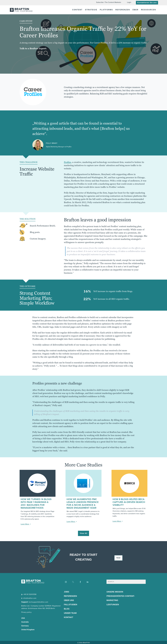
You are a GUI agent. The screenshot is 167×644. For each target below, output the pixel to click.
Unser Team (70, 613)
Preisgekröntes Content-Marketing (121, 598)
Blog (67, 609)
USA (23, 618)
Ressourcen (148, 10)
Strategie (91, 10)
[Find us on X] (73, 582)
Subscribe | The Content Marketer (109, 2)
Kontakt (69, 617)
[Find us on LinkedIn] (88, 582)
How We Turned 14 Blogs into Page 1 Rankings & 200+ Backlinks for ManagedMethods (36, 504)
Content (77, 10)
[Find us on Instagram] (66, 582)
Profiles (68, 162)
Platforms (106, 10)
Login (129, 2)
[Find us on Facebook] (80, 582)
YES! (118, 558)
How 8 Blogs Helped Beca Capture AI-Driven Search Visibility (129, 502)
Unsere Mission (115, 592)
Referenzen (123, 10)
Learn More (25, 524)
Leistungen (113, 605)
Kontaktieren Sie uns (147, 3)
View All (83, 533)
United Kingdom (28, 630)
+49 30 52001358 (30, 594)
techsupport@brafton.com (39, 602)
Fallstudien (71, 605)
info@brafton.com (30, 598)
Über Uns (69, 600)
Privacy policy (26, 612)
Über (135, 10)
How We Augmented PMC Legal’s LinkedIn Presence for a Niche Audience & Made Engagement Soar (83, 504)
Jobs (67, 592)
